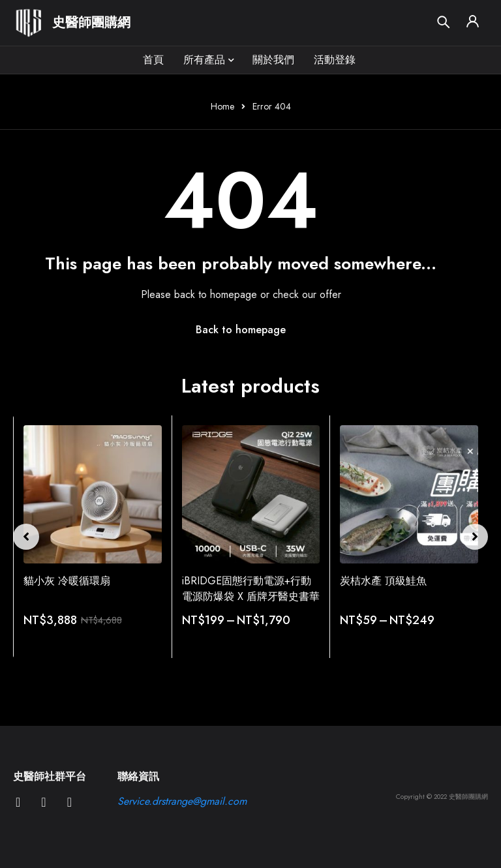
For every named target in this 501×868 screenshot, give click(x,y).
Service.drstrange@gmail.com (182, 801)
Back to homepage (241, 330)
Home (222, 106)
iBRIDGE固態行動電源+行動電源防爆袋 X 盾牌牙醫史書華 (251, 589)
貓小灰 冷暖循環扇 (67, 581)
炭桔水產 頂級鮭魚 (383, 581)
